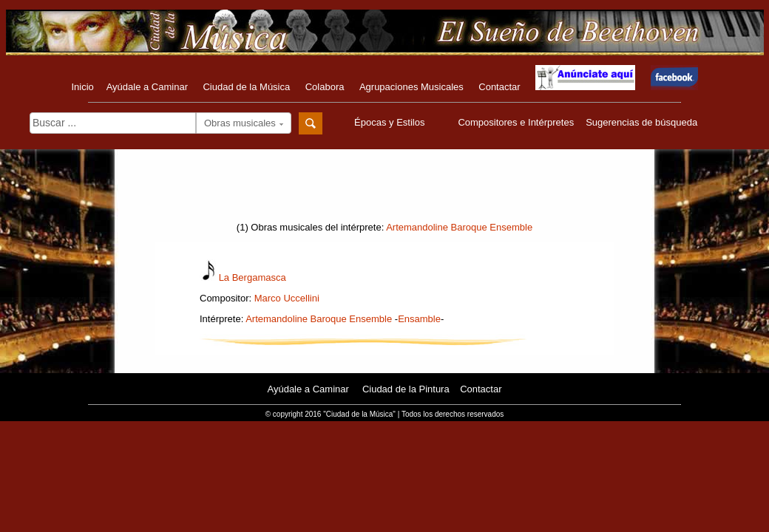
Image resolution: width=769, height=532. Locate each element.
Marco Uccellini (287, 298)
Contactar (499, 87)
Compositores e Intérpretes (516, 122)
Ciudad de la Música (246, 87)
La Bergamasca (253, 277)
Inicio (82, 87)
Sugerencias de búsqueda (641, 122)
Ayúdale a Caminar (147, 87)
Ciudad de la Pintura (406, 389)
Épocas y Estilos (391, 122)
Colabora (325, 87)
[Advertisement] (384, 190)
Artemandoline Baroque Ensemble (459, 227)
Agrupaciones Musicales (411, 87)
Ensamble (419, 319)
